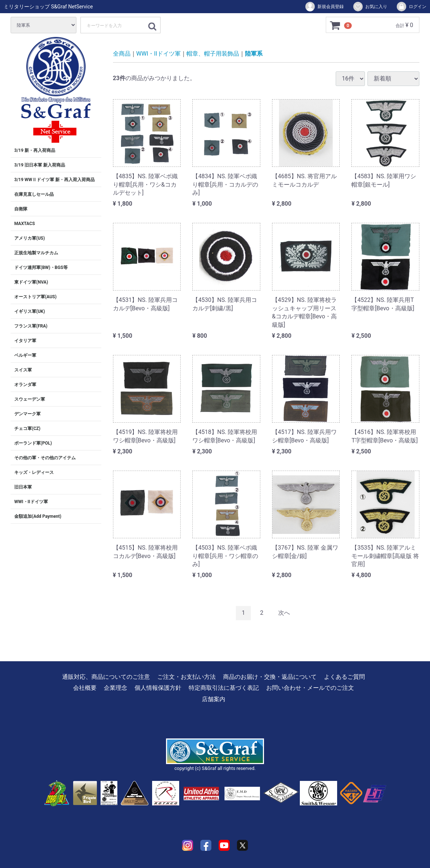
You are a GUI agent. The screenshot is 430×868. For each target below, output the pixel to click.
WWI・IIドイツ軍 (31, 502)
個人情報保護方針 (158, 688)
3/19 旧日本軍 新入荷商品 (40, 165)
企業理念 (116, 688)
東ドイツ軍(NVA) (31, 282)
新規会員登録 (324, 7)
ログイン (411, 7)
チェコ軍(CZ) (27, 429)
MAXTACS (24, 224)
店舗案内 (214, 699)
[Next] (284, 613)
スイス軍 (23, 370)
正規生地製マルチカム (36, 253)
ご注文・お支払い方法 (186, 677)
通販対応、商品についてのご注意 (106, 677)
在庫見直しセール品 (34, 194)
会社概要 (85, 688)
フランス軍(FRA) (31, 326)
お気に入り (370, 7)
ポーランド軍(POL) (33, 443)
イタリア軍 (25, 341)
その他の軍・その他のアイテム (45, 458)
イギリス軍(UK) (30, 311)
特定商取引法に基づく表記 (224, 688)
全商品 (122, 54)
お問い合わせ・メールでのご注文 (310, 688)
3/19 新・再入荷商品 (35, 150)
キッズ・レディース (34, 472)
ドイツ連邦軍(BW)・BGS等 (41, 267)
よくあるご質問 (344, 677)
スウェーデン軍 (30, 399)
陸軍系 (254, 54)
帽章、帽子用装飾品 (213, 54)
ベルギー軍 (25, 355)
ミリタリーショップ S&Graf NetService (48, 7)
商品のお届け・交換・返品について (270, 677)
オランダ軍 (25, 385)
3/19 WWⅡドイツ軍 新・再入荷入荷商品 (54, 180)
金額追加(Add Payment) (38, 516)
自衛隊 (21, 209)
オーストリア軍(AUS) (35, 297)
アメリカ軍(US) (30, 238)
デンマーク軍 (27, 414)
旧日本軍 (23, 487)
